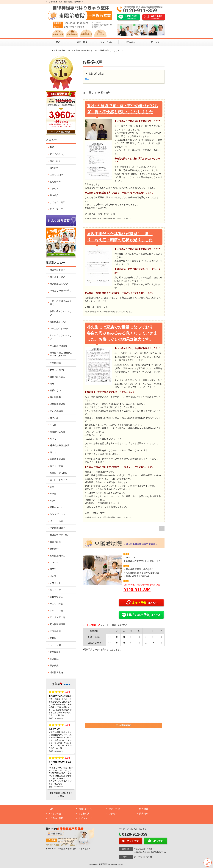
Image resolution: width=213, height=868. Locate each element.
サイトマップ (56, 209)
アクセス (155, 42)
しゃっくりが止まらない (61, 337)
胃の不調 (54, 418)
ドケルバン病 (56, 610)
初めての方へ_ (57, 154)
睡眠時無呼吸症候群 (60, 445)
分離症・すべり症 (59, 473)
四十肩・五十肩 (57, 617)
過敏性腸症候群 (57, 404)
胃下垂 (53, 569)
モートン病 (55, 645)
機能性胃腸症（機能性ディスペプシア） (61, 354)
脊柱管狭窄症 (56, 597)
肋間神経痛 (55, 631)
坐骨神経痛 (55, 542)
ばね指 (53, 576)
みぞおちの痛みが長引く (61, 292)
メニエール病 (56, 521)
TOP (58, 42)
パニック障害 (56, 604)
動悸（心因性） (57, 370)
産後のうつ (55, 390)
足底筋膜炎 (55, 652)
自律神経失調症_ (58, 270)
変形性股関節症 (57, 556)
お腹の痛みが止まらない (61, 313)
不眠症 (53, 494)
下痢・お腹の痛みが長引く (61, 303)
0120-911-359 (137, 590)
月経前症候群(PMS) (59, 535)
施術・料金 (82, 42)
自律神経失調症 (57, 377)
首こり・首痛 (56, 466)
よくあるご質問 (57, 202)
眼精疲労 (54, 549)
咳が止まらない (57, 277)
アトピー (54, 562)
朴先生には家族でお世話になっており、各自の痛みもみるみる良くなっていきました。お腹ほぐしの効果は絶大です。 (122, 333)
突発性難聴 (55, 363)
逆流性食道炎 (56, 672)
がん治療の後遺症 (59, 346)
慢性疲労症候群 (57, 432)
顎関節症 (54, 659)
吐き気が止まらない (60, 284)
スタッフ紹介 (106, 42)
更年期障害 (55, 397)
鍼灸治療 (54, 168)
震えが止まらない (59, 322)
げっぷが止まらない (60, 328)
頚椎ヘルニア (56, 507)
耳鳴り (53, 439)
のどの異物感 (56, 411)
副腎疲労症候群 (57, 459)
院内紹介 (131, 42)
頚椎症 (53, 638)
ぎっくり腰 (55, 590)
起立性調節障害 (57, 624)
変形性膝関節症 (57, 528)
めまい (53, 501)
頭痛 (52, 487)
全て (87, 79)
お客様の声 (55, 182)
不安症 (53, 425)
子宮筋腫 (54, 666)
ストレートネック (59, 480)
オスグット (55, 583)
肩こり (53, 452)
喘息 (52, 384)
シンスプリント (57, 514)
